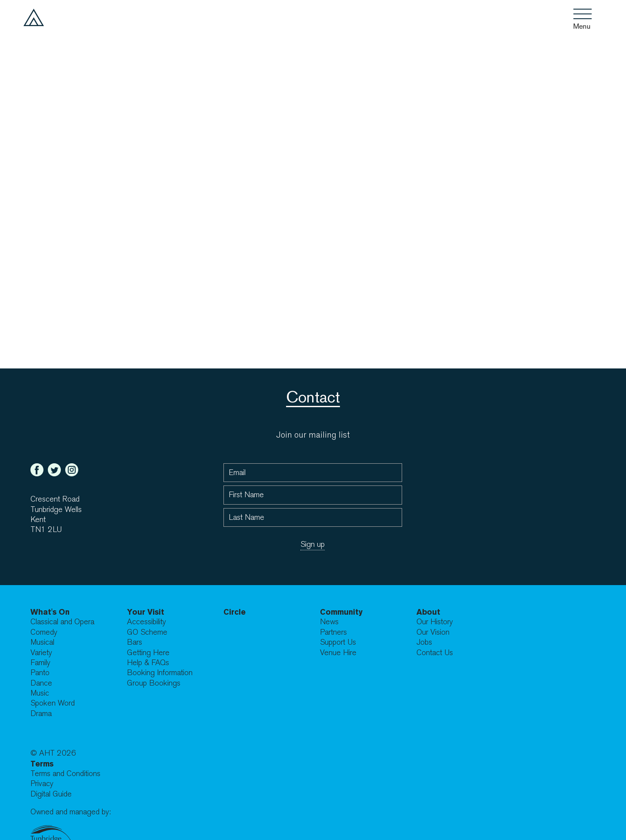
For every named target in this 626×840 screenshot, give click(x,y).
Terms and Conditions (65, 774)
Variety (41, 653)
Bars (135, 642)
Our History (435, 622)
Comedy (44, 632)
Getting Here (148, 653)
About (428, 612)
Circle (235, 612)
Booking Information (160, 673)
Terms (42, 764)
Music (40, 693)
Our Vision (433, 632)
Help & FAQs (148, 663)
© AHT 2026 (53, 753)
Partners (333, 632)
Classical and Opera (62, 622)
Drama (41, 714)
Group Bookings (154, 683)
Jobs (424, 642)
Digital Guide (51, 794)
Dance (41, 683)
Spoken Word (53, 703)
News (329, 622)
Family (40, 663)
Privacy (42, 784)
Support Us (338, 642)
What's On (50, 612)
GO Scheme (147, 632)
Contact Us (435, 653)
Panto (40, 673)
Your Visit (146, 612)
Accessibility (147, 622)
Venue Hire (338, 653)
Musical (42, 642)
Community (341, 612)
